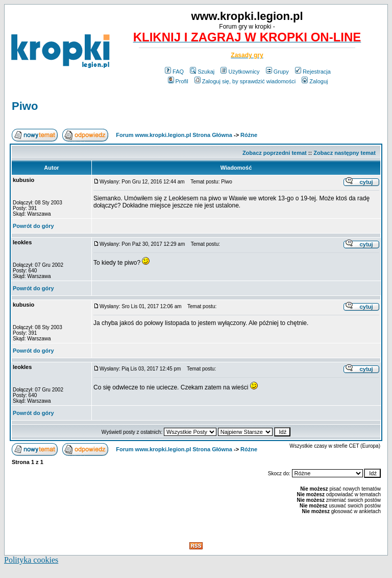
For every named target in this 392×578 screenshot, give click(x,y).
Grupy (277, 72)
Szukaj (202, 72)
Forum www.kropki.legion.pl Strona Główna (174, 135)
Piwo (25, 106)
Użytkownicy (240, 72)
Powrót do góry (33, 226)
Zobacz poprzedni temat (275, 153)
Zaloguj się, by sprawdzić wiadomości (245, 81)
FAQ (174, 72)
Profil (178, 81)
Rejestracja (313, 72)
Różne (249, 135)
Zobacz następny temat (345, 153)
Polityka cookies (31, 560)
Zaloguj (315, 81)
